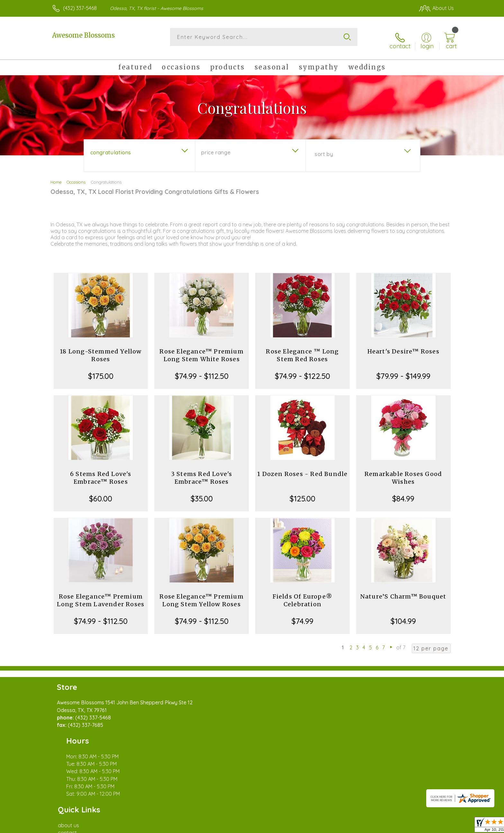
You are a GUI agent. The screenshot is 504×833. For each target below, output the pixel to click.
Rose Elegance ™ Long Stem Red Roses (302, 349)
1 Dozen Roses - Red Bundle (302, 468)
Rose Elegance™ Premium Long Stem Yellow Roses (201, 595)
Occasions (76, 176)
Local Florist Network (397, 826)
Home (56, 176)
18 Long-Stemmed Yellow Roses (101, 349)
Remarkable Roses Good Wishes (403, 472)
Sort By (324, 148)
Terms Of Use (313, 826)
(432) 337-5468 (80, 8)
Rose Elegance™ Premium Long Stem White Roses (201, 349)
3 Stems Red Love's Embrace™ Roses (202, 472)
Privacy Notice (351, 826)
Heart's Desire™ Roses (403, 346)
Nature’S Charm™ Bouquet (403, 591)
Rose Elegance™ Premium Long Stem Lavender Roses (101, 595)
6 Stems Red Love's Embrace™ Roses (101, 472)
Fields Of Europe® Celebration (302, 595)
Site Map (437, 826)
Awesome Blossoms (83, 35)
